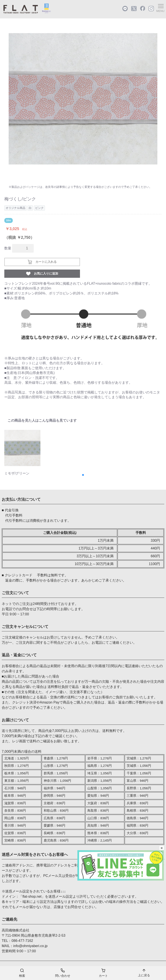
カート (103, 973)
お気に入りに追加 (42, 274)
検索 (22, 973)
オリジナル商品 (15, 208)
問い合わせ (63, 973)
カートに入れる (42, 262)
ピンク (39, 208)
